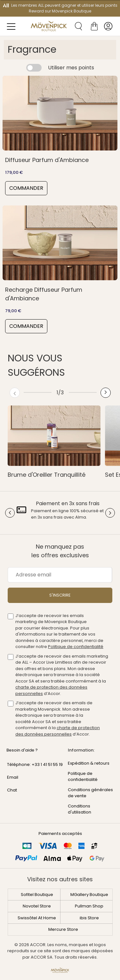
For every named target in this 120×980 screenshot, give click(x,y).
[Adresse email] (60, 575)
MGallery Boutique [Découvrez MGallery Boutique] (89, 895)
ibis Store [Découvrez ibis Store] (89, 918)
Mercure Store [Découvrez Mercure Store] (63, 929)
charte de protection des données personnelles (58, 731)
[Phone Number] (33, 763)
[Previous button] (15, 393)
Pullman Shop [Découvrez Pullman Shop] (89, 906)
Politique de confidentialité (76, 647)
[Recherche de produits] (76, 26)
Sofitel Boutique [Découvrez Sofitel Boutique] (37, 895)
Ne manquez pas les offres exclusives (60, 551)
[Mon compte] (108, 26)
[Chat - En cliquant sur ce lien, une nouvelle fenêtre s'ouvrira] (33, 788)
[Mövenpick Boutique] (49, 26)
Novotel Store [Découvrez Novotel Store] (37, 906)
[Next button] (106, 393)
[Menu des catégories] (13, 26)
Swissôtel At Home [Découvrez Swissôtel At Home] (37, 918)
